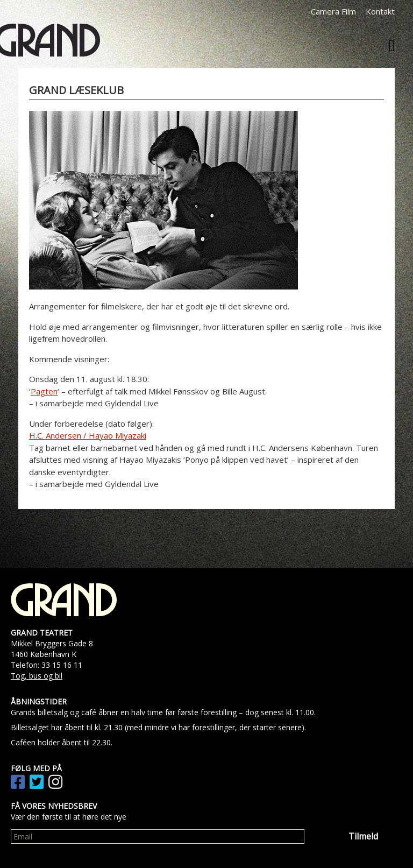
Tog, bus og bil (37, 676)
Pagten (44, 391)
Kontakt (380, 11)
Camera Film (333, 11)
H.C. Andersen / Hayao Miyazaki (88, 435)
